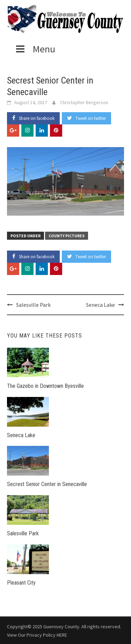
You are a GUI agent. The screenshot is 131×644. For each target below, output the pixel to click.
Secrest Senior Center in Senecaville (47, 484)
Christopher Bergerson (84, 102)
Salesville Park (33, 305)
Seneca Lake (100, 305)
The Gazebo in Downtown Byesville (45, 386)
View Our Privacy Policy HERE (37, 635)
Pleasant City (21, 583)
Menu (35, 49)
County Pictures (67, 236)
